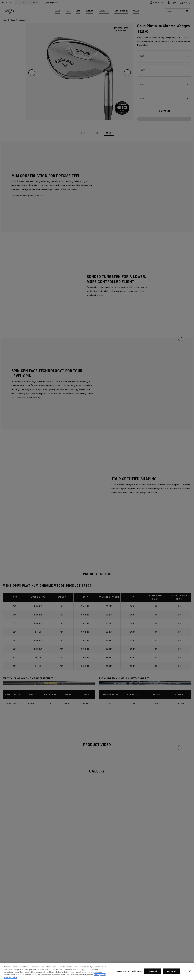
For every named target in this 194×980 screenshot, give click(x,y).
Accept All (172, 971)
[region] (97, 971)
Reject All (153, 971)
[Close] (190, 971)
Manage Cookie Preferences (130, 971)
